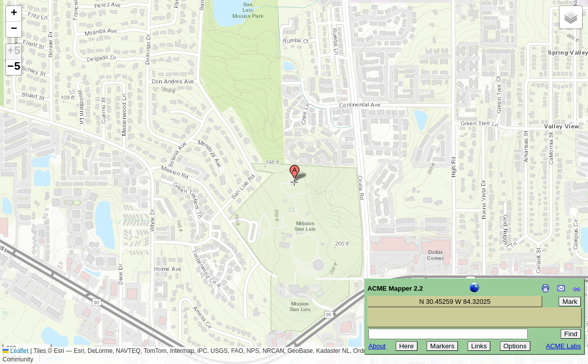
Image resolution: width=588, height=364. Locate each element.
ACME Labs (563, 346)
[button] (295, 173)
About (377, 346)
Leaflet (15, 351)
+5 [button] (14, 52)
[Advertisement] (54, 292)
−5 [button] (14, 67)
